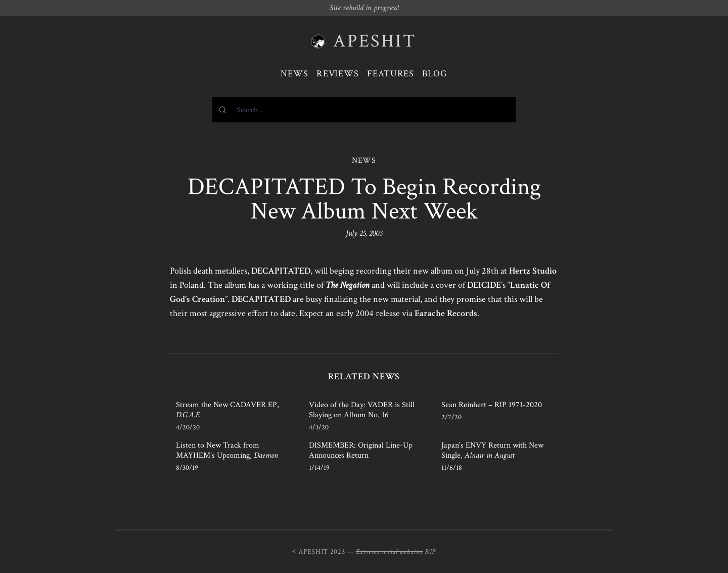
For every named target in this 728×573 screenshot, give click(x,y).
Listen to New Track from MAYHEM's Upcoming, (227, 450)
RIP (430, 552)
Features (391, 74)
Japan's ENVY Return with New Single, (492, 450)
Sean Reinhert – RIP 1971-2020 (492, 405)
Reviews (338, 74)
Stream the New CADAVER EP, (227, 410)
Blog (435, 74)
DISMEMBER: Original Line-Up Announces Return (361, 450)
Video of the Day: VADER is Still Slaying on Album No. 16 (362, 410)
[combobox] (364, 110)
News (294, 74)
